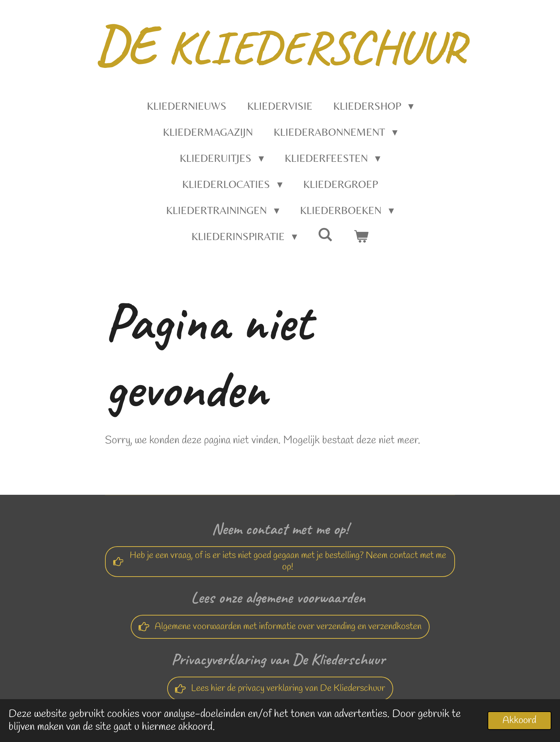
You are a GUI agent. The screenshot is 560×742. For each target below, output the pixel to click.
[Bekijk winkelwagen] (361, 236)
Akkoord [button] (519, 721)
